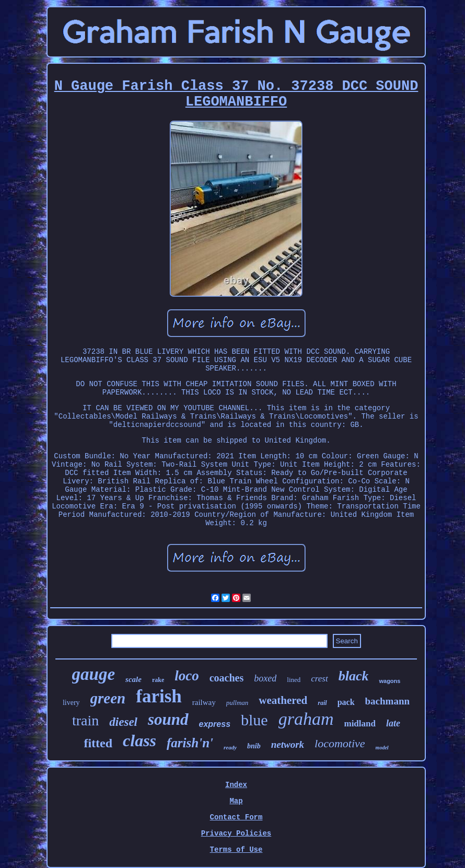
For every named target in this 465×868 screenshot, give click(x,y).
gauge (94, 674)
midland (359, 724)
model (382, 748)
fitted (98, 743)
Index (236, 785)
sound (168, 719)
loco (187, 676)
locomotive (340, 743)
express (215, 724)
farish (159, 696)
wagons (390, 681)
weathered (283, 700)
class (140, 740)
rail (322, 703)
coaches (227, 678)
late (393, 723)
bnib (254, 746)
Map (236, 801)
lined (294, 680)
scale (133, 679)
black (354, 676)
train (85, 720)
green (108, 698)
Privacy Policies (236, 834)
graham (306, 719)
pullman (237, 703)
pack (346, 702)
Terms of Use (236, 850)
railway (204, 702)
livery (71, 703)
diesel (123, 722)
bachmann (388, 701)
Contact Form (236, 817)
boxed (265, 678)
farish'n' (190, 743)
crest (319, 679)
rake (158, 680)
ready (230, 747)
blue (254, 720)
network (288, 744)
